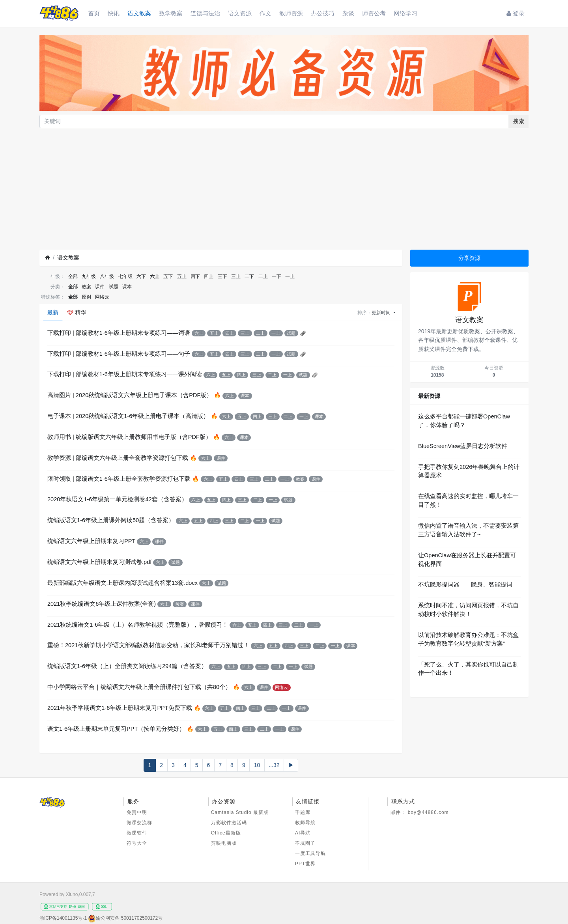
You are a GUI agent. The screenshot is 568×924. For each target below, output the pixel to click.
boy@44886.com (428, 812)
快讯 (114, 13)
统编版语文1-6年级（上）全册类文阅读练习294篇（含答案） (127, 666)
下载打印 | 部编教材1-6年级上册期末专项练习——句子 (119, 354)
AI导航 (303, 833)
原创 (86, 297)
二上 (263, 276)
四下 (195, 276)
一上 (290, 276)
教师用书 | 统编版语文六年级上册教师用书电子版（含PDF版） (129, 437)
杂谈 (348, 13)
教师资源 (291, 13)
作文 (265, 13)
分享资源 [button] (469, 258)
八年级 (107, 276)
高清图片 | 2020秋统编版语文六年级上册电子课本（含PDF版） (130, 395)
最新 (53, 312)
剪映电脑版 (224, 843)
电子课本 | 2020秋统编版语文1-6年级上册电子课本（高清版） (128, 416)
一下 (277, 276)
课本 (127, 287)
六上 (155, 276)
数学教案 (171, 13)
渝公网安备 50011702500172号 (129, 918)
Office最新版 (226, 833)
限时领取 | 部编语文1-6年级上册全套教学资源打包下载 (119, 479)
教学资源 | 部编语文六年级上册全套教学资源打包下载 (118, 458)
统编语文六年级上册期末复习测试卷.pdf (99, 562)
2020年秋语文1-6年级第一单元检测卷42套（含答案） (117, 499)
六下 (141, 276)
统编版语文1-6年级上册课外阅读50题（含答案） (111, 520)
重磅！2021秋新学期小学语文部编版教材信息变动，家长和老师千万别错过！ (148, 645)
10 (257, 765)
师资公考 (374, 13)
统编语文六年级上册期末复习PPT (91, 541)
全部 (73, 276)
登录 (516, 13)
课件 (100, 287)
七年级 (125, 276)
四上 (209, 276)
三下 (222, 276)
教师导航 (305, 823)
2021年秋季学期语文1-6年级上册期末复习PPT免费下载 (120, 708)
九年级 (89, 276)
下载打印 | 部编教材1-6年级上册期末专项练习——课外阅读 (125, 374)
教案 (86, 287)
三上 (236, 276)
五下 (168, 276)
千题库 (303, 812)
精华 (77, 312)
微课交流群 (139, 823)
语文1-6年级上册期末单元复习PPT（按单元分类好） (116, 729)
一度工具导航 (310, 853)
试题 (114, 287)
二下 (249, 276)
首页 (94, 13)
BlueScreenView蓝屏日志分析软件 (463, 446)
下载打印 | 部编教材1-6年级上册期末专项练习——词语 (119, 333)
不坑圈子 (305, 843)
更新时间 (382, 313)
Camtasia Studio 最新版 (240, 812)
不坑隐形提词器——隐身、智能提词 (465, 584)
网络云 (102, 297)
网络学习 (405, 13)
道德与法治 (205, 13)
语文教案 (139, 13)
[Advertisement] (284, 189)
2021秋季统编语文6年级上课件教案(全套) (102, 604)
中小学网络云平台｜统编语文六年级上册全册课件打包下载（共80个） (139, 687)
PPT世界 (305, 864)
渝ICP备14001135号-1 (63, 918)
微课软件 (137, 833)
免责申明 (137, 812)
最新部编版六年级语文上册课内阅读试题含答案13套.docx (122, 583)
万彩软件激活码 (229, 823)
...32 (274, 765)
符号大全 (137, 843)
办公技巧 (323, 13)
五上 (182, 276)
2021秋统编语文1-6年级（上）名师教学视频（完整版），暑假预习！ (138, 625)
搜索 (519, 121)
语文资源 (240, 13)
